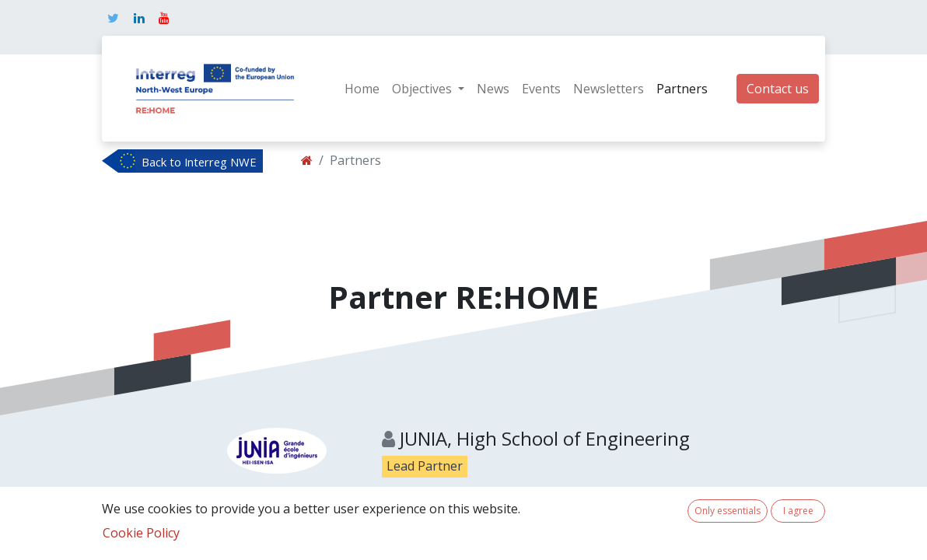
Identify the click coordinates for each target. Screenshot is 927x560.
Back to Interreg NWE (199, 162)
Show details (426, 528)
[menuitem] (362, 89)
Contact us (778, 89)
